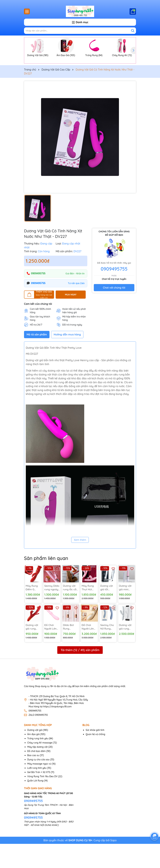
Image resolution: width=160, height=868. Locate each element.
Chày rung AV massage (40, 767)
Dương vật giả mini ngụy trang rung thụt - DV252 (126, 612)
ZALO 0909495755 (38, 739)
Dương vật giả (35, 754)
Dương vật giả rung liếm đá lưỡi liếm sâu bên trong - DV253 (33, 651)
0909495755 (38, 297)
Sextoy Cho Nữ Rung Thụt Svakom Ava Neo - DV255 (108, 651)
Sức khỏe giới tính (95, 754)
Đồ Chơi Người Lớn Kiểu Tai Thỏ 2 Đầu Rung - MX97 (52, 651)
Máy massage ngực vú (39, 788)
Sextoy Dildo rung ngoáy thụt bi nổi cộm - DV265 (52, 612)
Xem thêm (80, 564)
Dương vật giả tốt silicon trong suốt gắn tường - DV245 (108, 612)
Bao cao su (33, 779)
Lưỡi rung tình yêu (37, 792)
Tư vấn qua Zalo (76, 307)
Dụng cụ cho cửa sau (38, 784)
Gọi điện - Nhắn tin (75, 297)
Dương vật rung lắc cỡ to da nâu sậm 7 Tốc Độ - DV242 (70, 612)
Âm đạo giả (33, 758)
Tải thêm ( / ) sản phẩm (80, 674)
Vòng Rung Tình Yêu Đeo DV (42, 801)
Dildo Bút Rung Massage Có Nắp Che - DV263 (70, 651)
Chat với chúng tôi (114, 312)
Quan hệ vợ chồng (95, 758)
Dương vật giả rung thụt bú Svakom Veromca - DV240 (125, 651)
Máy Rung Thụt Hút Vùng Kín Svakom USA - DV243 (89, 612)
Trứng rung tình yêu (38, 763)
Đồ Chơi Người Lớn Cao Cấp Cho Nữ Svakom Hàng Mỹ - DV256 (88, 651)
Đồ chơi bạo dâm (36, 775)
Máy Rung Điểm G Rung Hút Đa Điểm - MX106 (32, 612)
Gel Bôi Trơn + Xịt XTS (39, 796)
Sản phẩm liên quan (47, 582)
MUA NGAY (71, 318)
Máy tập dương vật (37, 771)
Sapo (114, 864)
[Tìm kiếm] (133, 31)
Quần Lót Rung (35, 805)
